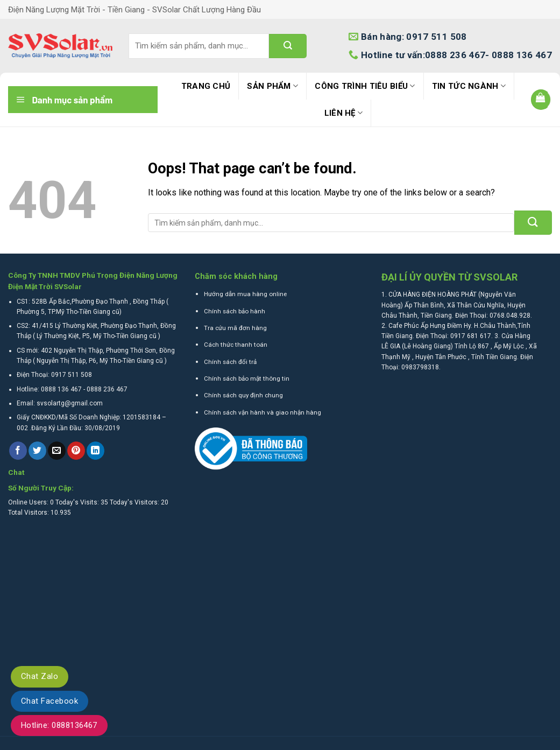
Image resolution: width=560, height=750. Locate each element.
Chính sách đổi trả (230, 362)
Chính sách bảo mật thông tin (247, 378)
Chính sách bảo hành (235, 311)
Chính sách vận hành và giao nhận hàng (263, 412)
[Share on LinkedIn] (95, 451)
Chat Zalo (40, 676)
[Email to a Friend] (57, 451)
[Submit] (288, 46)
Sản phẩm (272, 86)
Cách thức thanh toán (236, 345)
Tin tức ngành (469, 86)
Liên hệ (344, 113)
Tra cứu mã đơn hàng (235, 328)
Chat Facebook (49, 701)
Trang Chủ (206, 86)
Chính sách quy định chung (243, 395)
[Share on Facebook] (18, 451)
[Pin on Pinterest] (76, 451)
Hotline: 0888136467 (59, 725)
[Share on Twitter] (37, 451)
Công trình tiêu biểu (365, 86)
